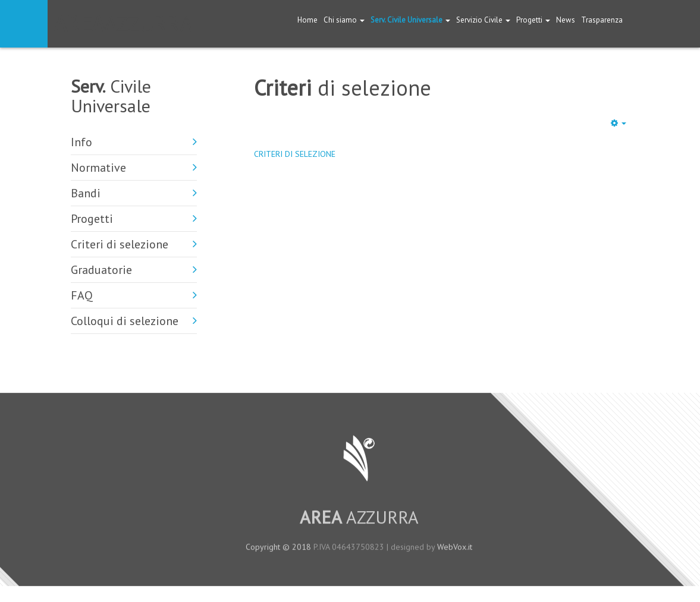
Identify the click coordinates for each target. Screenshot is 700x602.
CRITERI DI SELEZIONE (295, 154)
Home (307, 20)
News (566, 20)
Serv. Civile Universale (410, 20)
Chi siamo (344, 20)
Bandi (86, 193)
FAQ (82, 295)
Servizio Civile (483, 20)
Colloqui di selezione (125, 321)
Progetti (533, 20)
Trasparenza (602, 20)
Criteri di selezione (120, 244)
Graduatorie (101, 270)
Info (81, 142)
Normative (98, 168)
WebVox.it (455, 551)
